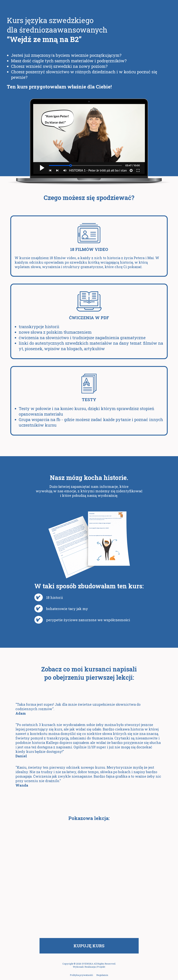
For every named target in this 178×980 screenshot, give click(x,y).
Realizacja (90, 967)
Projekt (101, 967)
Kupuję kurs (89, 946)
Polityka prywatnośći (81, 975)
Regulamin (102, 975)
